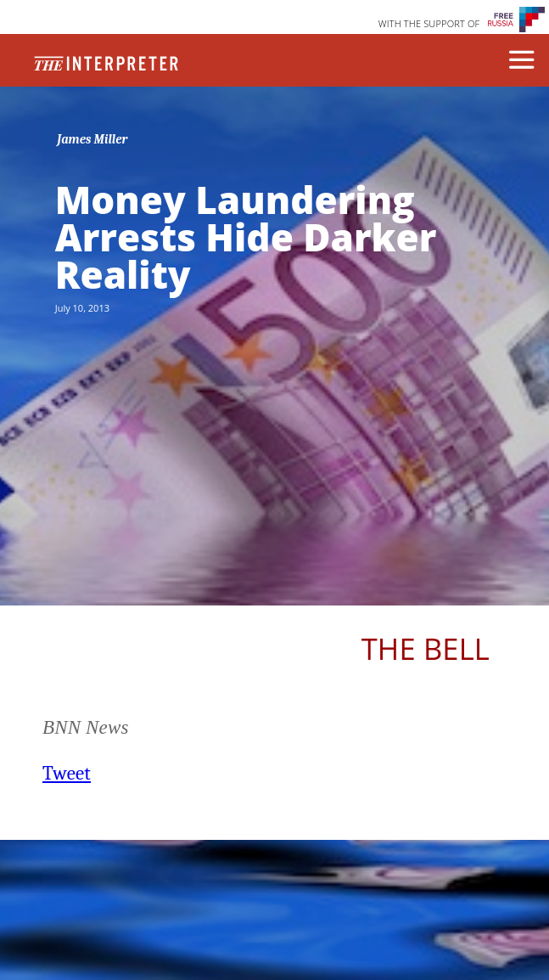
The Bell (426, 648)
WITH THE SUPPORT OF (429, 23)
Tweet (67, 773)
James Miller (92, 139)
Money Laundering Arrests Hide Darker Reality (246, 237)
